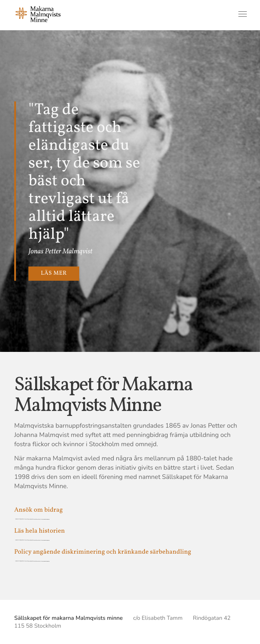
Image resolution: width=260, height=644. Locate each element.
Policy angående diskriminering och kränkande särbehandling (103, 552)
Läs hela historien (40, 531)
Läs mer (54, 274)
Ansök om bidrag (39, 510)
